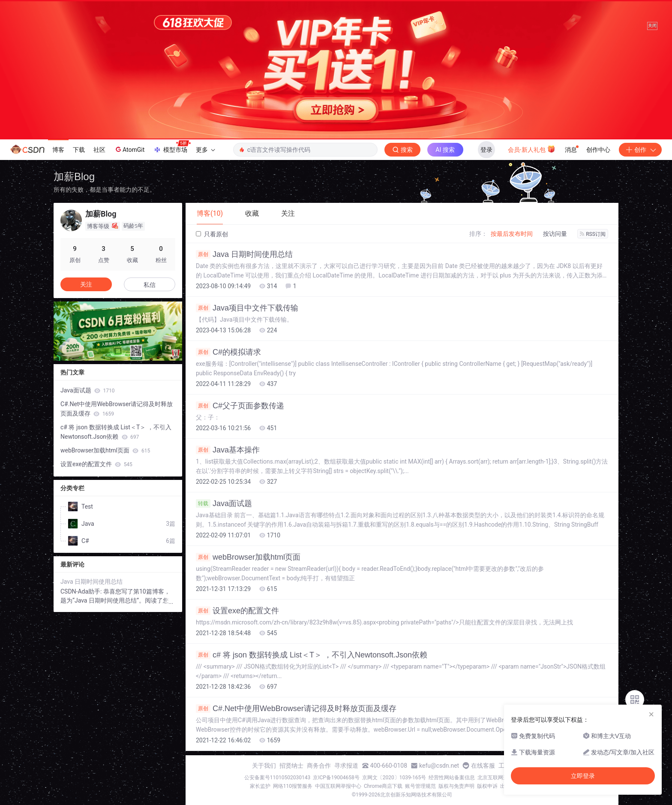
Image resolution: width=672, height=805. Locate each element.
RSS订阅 (593, 234)
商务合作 (319, 766)
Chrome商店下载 (383, 786)
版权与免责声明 (456, 786)
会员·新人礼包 (532, 149)
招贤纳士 (291, 766)
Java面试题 (224, 504)
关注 (86, 284)
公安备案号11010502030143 (277, 778)
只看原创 (212, 234)
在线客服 (483, 766)
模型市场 (172, 147)
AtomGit (129, 149)
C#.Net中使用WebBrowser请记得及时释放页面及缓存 (296, 709)
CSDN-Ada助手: (82, 591)
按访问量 (555, 234)
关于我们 (264, 766)
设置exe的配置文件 (237, 611)
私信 (150, 285)
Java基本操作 (228, 450)
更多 (205, 150)
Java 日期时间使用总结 (244, 254)
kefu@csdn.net (439, 766)
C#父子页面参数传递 (240, 406)
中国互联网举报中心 (338, 786)
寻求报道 (346, 766)
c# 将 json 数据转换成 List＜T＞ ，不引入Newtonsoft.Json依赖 (312, 655)
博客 (58, 150)
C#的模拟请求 (228, 352)
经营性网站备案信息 (452, 778)
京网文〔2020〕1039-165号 (394, 778)
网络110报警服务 (293, 786)
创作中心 (598, 150)
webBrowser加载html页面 (248, 557)
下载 (79, 150)
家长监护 (260, 786)
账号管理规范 (420, 786)
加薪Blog (74, 176)
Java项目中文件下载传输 (247, 308)
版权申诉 (487, 786)
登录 (486, 150)
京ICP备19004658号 (336, 778)
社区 (99, 150)
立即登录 (583, 776)
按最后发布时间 (512, 234)
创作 (640, 150)
